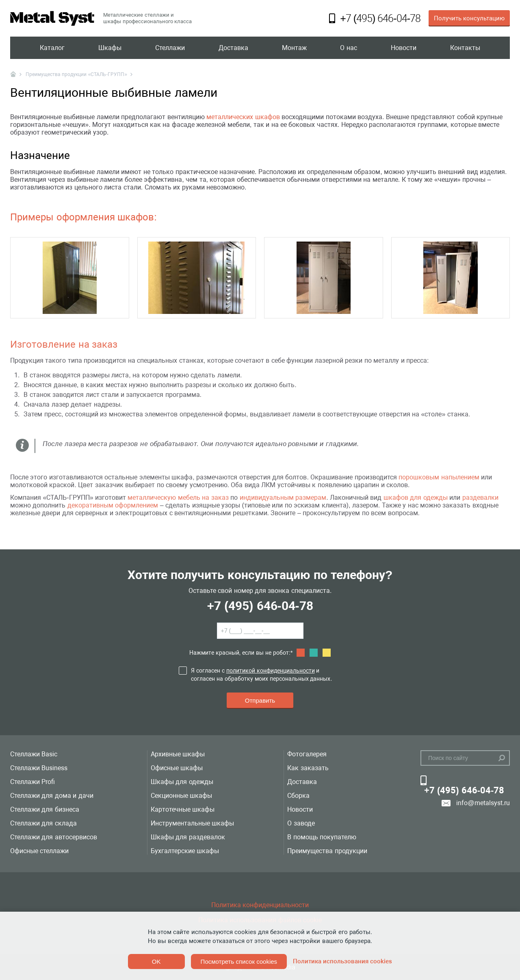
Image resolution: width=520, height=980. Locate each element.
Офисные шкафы (177, 768)
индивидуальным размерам (283, 498)
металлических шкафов (243, 117)
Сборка (298, 796)
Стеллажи (170, 48)
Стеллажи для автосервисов (54, 837)
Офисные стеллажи (39, 851)
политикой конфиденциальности (271, 671)
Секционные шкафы (181, 796)
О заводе (301, 823)
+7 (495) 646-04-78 (260, 606)
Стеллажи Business (39, 768)
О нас (348, 48)
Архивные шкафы (178, 754)
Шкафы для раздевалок (188, 837)
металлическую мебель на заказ (178, 498)
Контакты (465, 48)
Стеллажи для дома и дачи (52, 796)
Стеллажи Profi (32, 782)
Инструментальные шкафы (192, 823)
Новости (404, 48)
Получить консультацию (469, 18)
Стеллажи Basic (34, 754)
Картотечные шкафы (183, 809)
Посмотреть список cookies (239, 961)
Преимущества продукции (327, 851)
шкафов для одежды (416, 498)
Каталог (52, 48)
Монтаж (294, 48)
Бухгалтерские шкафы (185, 851)
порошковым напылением (439, 477)
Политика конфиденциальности (260, 905)
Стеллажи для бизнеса (45, 809)
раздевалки (480, 498)
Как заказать (308, 768)
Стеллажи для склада (43, 823)
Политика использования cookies (342, 961)
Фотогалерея (307, 754)
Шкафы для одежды (182, 782)
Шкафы (110, 48)
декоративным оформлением (113, 505)
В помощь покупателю (322, 837)
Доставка (233, 48)
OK (156, 961)
